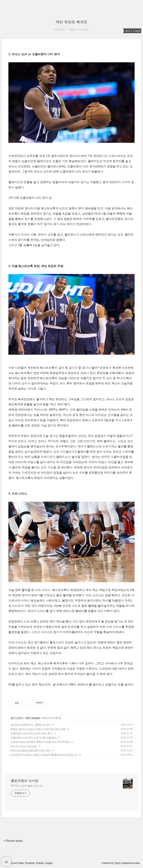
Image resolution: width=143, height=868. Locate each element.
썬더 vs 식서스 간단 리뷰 (24, 746)
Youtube (40, 863)
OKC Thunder (33, 718)
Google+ (49, 863)
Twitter (21, 863)
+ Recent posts (13, 841)
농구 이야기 (17, 718)
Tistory (117, 863)
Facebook (30, 863)
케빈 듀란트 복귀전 (71, 22)
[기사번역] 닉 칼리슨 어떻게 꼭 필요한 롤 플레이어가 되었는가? (44, 755)
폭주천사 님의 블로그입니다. (27, 786)
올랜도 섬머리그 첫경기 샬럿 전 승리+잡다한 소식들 (38, 729)
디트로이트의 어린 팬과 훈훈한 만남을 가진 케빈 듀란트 (40, 742)
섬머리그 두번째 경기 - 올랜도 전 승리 (31, 725)
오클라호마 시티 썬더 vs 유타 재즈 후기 (31, 733)
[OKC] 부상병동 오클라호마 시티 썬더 (30, 750)
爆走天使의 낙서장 (25, 781)
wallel (137, 863)
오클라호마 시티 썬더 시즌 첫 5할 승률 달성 (34, 737)
